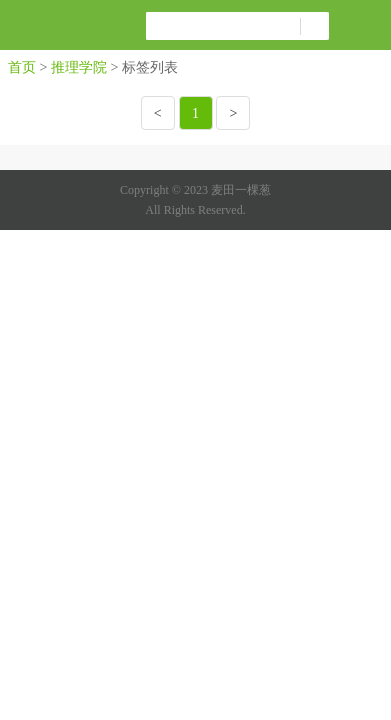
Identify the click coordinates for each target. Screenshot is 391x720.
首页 (22, 67)
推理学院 (79, 67)
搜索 (315, 26)
